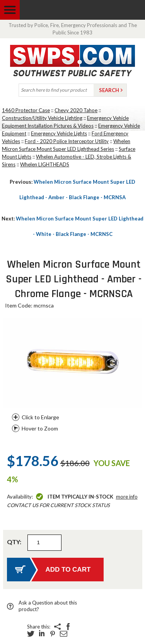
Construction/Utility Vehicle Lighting (42, 118)
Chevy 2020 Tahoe (76, 110)
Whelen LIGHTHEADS (45, 164)
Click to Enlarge (40, 417)
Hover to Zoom (40, 428)
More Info (127, 497)
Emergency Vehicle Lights (59, 133)
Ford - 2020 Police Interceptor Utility (67, 141)
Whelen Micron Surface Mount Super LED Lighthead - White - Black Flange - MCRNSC (72, 226)
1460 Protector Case (26, 110)
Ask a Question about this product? (48, 606)
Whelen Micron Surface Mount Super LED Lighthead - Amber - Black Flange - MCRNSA (72, 190)
